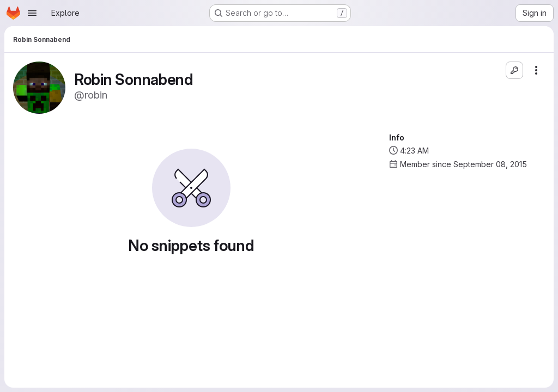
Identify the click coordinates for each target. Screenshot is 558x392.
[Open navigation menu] (32, 13)
